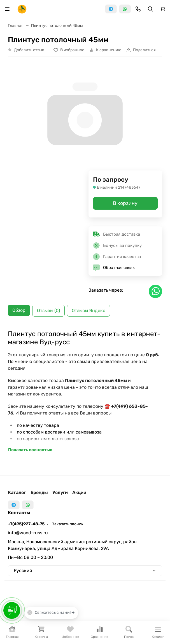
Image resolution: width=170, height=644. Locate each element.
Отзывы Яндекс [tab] (89, 311)
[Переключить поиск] (150, 9)
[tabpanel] (85, 392)
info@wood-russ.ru (28, 533)
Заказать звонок (68, 524)
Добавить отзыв (29, 50)
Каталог (17, 492)
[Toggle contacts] (138, 9)
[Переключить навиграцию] (7, 9)
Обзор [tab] (19, 310)
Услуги (60, 492)
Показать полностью (30, 450)
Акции (79, 492)
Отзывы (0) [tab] (48, 311)
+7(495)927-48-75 (26, 524)
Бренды (39, 492)
